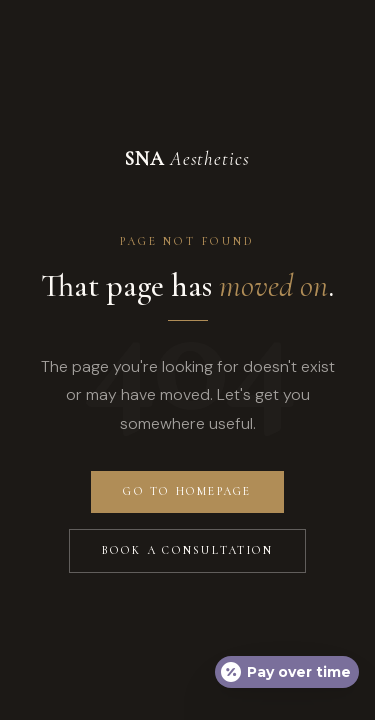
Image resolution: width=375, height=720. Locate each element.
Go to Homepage (187, 491)
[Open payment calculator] (287, 672)
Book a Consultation (188, 550)
